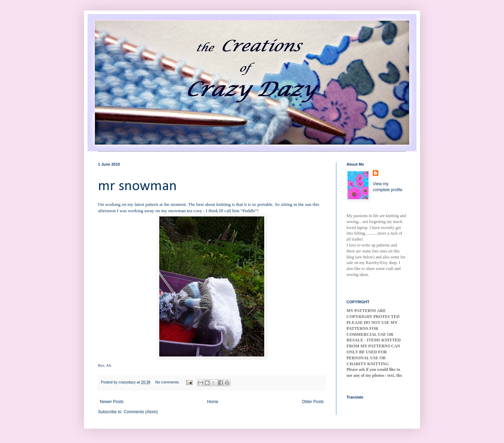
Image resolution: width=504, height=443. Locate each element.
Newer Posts (112, 402)
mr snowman (137, 186)
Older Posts (313, 402)
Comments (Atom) (141, 412)
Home (213, 402)
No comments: (168, 382)
